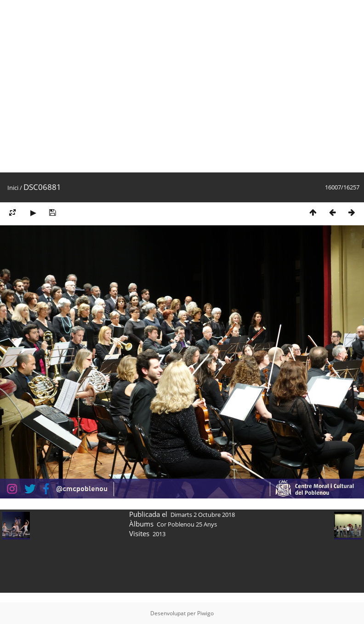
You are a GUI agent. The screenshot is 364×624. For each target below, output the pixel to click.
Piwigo (205, 613)
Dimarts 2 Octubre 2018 (203, 515)
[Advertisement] (86, 86)
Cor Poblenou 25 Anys (187, 524)
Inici (13, 188)
